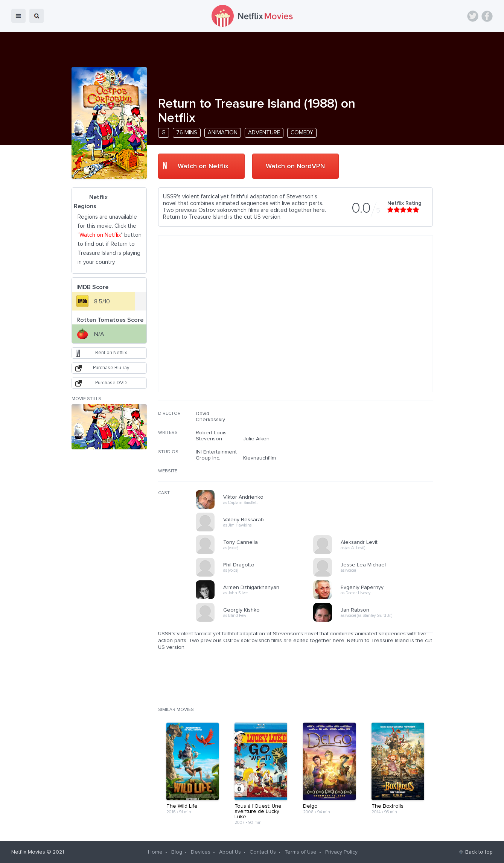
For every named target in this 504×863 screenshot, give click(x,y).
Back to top (479, 852)
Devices (201, 852)
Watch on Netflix (203, 166)
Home (155, 852)
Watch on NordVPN (295, 166)
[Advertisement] (376, 459)
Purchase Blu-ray (111, 368)
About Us (230, 852)
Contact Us (263, 852)
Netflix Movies (28, 852)
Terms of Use (301, 852)
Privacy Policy (341, 852)
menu (18, 16)
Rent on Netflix (111, 353)
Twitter (473, 16)
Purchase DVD (111, 383)
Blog (177, 852)
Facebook (487, 16)
